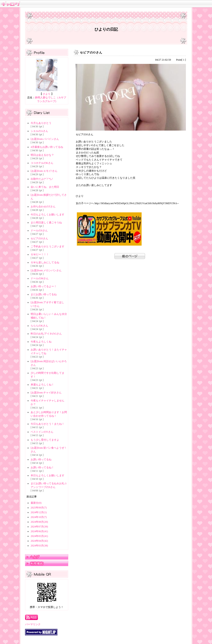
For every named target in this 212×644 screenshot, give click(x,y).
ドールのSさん (39, 230)
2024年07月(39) (39, 527)
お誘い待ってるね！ (42, 467)
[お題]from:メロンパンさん (46, 270)
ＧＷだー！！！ (40, 254)
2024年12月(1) (39, 512)
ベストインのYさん (42, 432)
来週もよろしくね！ (42, 385)
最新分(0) (36, 503)
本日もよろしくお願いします (47, 475)
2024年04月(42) (39, 541)
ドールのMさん (40, 278)
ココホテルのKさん (42, 163)
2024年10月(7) (39, 517)
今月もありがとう (41, 123)
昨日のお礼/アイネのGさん (46, 334)
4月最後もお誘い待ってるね (47, 147)
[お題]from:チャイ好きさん (46, 393)
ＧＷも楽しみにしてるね (45, 262)
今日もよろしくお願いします (47, 215)
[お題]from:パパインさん (45, 139)
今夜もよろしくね (41, 342)
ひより (47, 94)
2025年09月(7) (39, 508)
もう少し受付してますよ (45, 440)
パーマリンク (33, 624)
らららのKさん (39, 326)
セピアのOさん (39, 238)
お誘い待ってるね (41, 459)
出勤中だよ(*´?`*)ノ (42, 179)
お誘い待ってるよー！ (44, 286)
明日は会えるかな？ (42, 155)
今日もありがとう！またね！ (47, 424)
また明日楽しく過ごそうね (46, 223)
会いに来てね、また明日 (45, 187)
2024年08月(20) (39, 522)
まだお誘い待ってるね (44, 294)
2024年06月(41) (39, 531)
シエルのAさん (39, 131)
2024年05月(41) (39, 536)
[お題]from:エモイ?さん (44, 171)
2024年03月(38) (39, 546)
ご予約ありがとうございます (47, 246)
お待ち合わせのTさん (43, 207)
